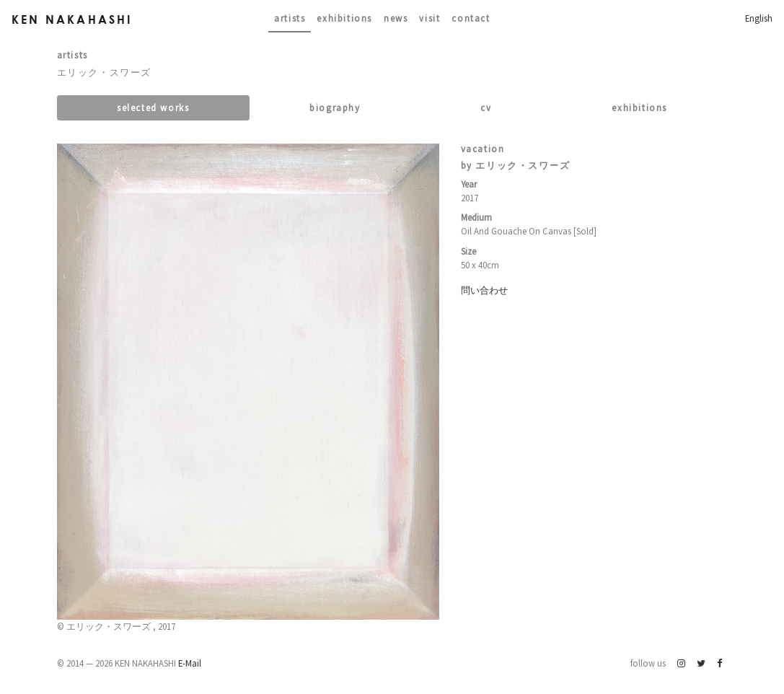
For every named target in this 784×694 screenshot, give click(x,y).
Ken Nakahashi (72, 19)
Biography (335, 107)
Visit (430, 18)
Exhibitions (344, 18)
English (759, 18)
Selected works (153, 107)
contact (471, 18)
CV (486, 107)
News (396, 18)
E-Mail (190, 663)
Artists (290, 18)
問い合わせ (484, 290)
